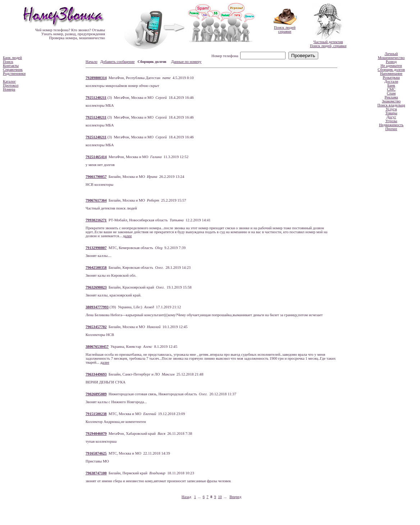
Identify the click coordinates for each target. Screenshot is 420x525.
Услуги (391, 109)
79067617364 (96, 200)
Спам (391, 93)
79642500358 (96, 268)
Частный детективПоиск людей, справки (328, 44)
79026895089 (96, 394)
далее (127, 236)
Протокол (11, 85)
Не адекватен (391, 66)
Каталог (9, 81)
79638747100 (96, 473)
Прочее (391, 129)
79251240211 (96, 98)
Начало (92, 62)
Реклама (391, 97)
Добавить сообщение (118, 62)
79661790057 (96, 177)
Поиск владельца (391, 105)
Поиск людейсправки (285, 29)
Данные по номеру (186, 62)
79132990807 (96, 248)
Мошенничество (391, 58)
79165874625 (96, 453)
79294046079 (96, 434)
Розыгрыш (391, 77)
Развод (391, 62)
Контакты (11, 66)
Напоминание (391, 73)
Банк (391, 85)
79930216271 (96, 220)
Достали (391, 81)
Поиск (8, 62)
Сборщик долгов (391, 70)
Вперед (235, 497)
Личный (391, 54)
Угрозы (391, 121)
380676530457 (97, 347)
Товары (391, 113)
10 (220, 497)
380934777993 (97, 307)
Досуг (391, 117)
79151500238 (96, 414)
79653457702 (96, 327)
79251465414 (96, 157)
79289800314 (96, 78)
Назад (186, 497)
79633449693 (96, 374)
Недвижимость (391, 125)
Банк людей (12, 58)
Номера (9, 89)
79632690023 (96, 287)
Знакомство (391, 101)
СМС (391, 89)
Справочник (13, 70)
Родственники (14, 73)
